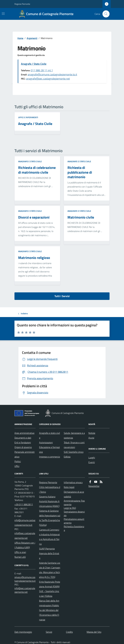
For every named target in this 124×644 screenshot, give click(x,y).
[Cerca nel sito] (105, 14)
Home (20, 38)
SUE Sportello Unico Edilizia (74, 454)
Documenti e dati (23, 438)
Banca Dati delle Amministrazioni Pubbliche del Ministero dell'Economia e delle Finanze (49, 610)
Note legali (69, 487)
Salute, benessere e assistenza (74, 435)
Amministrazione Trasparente (74, 503)
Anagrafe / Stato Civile (34, 64)
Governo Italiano (47, 497)
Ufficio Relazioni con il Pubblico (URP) (25, 545)
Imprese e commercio (50, 457)
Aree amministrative (24, 433)
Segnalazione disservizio (74, 513)
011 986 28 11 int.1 (42, 70)
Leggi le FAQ (70, 508)
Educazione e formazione (49, 450)
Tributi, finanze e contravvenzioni (74, 445)
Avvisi (91, 438)
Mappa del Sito (94, 632)
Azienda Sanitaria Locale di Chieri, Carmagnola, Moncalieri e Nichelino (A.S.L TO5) (50, 570)
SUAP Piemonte (47, 549)
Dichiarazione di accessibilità (74, 494)
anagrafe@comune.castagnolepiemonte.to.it (52, 74)
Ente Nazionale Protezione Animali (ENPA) (50, 584)
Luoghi (92, 458)
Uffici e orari (20, 552)
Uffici (17, 466)
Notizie (92, 433)
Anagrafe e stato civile (30, 161)
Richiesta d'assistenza (74, 528)
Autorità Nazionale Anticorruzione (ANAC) (49, 504)
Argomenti (32, 38)
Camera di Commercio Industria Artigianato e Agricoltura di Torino (49, 537)
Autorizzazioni (46, 442)
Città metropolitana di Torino (50, 489)
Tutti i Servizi (62, 296)
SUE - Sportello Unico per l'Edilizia (49, 594)
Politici (18, 461)
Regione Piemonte (22, 4)
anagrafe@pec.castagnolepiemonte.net (48, 79)
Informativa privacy (73, 482)
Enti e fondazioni (23, 442)
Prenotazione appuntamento (74, 521)
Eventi (92, 462)
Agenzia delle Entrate (49, 556)
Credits (69, 632)
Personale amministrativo (25, 454)
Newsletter (94, 486)
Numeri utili (20, 557)
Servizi (49, 632)
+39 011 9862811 (24, 504)
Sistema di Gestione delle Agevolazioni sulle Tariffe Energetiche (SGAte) (50, 518)
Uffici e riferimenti (28, 117)
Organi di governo (23, 447)
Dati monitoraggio (23, 632)
